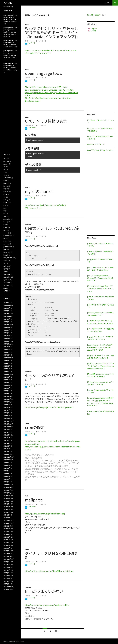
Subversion (7, 277)
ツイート (32, 43)
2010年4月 (7, 476)
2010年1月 (7, 485)
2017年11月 (7, 313)
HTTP (5, 205)
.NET (5, 158)
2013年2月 (7, 391)
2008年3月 (7, 545)
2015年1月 (7, 355)
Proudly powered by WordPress (14, 641)
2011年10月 (7, 427)
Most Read (108, 3)
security (6, 260)
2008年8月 (7, 531)
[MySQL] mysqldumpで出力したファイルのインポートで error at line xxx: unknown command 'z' (101, 366)
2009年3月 (7, 512)
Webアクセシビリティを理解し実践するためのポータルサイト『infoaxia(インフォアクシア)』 (52, 32)
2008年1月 (7, 551)
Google (6, 202)
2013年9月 (7, 377)
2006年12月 (7, 587)
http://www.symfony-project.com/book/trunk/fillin (47, 605)
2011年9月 (7, 429)
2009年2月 (7, 515)
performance (8, 247)
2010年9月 (7, 462)
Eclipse (6, 183)
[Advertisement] (101, 72)
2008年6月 (7, 537)
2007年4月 (7, 576)
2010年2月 (7, 482)
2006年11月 (7, 589)
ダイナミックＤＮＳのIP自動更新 (51, 555)
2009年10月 (7, 493)
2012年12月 (7, 396)
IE (4, 208)
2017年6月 (7, 319)
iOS (5, 213)
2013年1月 (7, 393)
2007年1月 (7, 584)
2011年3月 (7, 446)
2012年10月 (7, 402)
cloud (5, 175)
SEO (5, 263)
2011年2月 (7, 449)
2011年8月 (7, 432)
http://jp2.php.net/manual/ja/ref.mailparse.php (45, 514)
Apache (6, 164)
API (4, 167)
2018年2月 (7, 308)
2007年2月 (7, 581)
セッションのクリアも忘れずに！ (50, 378)
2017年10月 (7, 316)
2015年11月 (7, 344)
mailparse (34, 500)
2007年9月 (7, 562)
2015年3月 (7, 352)
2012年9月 (7, 405)
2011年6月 (7, 438)
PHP (27, 496)
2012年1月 (7, 418)
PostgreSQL (7, 252)
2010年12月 (7, 454)
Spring (6, 269)
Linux (27, 117)
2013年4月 (7, 385)
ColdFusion (7, 178)
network (6, 244)
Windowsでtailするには (96, 144)
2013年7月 (7, 380)
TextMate (6, 282)
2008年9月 (7, 529)
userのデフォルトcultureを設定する (52, 230)
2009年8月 (7, 498)
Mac (5, 227)
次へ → (58, 631)
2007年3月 (7, 578)
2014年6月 (7, 366)
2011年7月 (7, 435)
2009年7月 (7, 501)
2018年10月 (7, 305)
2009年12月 (7, 487)
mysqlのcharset (39, 191)
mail (5, 230)
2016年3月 (7, 336)
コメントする (42, 41)
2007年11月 (7, 556)
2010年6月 (7, 471)
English (94, 29)
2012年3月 (7, 413)
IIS (4, 211)
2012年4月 (7, 410)
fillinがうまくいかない (44, 591)
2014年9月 (7, 360)
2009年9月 (7, 496)
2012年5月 (7, 407)
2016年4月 (7, 333)
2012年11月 (7, 399)
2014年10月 (7, 358)
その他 (27, 24)
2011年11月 (7, 424)
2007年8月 (7, 565)
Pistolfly (8, 3)
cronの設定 (35, 427)
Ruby (5, 255)
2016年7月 (7, 327)
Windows (6, 285)
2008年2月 (7, 548)
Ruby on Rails (8, 258)
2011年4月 (7, 443)
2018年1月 (7, 311)
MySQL (27, 187)
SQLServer (7, 274)
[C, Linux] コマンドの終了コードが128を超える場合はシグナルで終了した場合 (101, 289)
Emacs (6, 186)
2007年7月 (7, 567)
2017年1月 (7, 322)
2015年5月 (7, 349)
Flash (5, 194)
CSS (5, 180)
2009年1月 (7, 518)
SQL (5, 271)
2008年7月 (7, 534)
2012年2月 (7, 416)
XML (5, 288)
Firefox (6, 191)
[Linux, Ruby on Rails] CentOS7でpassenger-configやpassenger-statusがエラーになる (100, 347)
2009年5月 (7, 507)
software (6, 266)
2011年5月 (7, 440)
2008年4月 (7, 542)
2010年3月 (7, 479)
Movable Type (8, 236)
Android (6, 161)
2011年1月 (7, 451)
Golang (6, 200)
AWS (5, 169)
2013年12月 (7, 374)
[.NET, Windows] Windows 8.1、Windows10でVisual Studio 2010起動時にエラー (100, 278)
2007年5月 (7, 573)
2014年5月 (7, 369)
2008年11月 (7, 523)
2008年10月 (7, 526)
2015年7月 (7, 347)
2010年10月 (7, 460)
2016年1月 (7, 338)
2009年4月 (7, 509)
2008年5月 (7, 540)
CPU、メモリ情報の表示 (46, 121)
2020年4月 (7, 302)
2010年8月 (7, 465)
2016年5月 (7, 330)
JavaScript (7, 219)
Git (4, 197)
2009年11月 (7, 490)
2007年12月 (7, 553)
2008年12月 (7, 520)
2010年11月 (7, 457)
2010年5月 (7, 473)
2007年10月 (7, 559)
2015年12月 (7, 341)
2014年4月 (7, 371)
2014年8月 (7, 363)
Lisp (5, 225)
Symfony (28, 224)
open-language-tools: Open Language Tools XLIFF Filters (49, 90)
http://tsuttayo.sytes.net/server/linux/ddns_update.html (49, 571)
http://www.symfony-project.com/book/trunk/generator (49, 407)
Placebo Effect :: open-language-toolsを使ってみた (46, 87)
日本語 (93, 31)
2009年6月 (7, 504)
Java (5, 216)
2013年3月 (7, 388)
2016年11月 (7, 325)
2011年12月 (7, 421)
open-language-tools (44, 73)
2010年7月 (7, 468)
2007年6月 (7, 570)
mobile (6, 233)
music (5, 238)
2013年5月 (7, 382)
